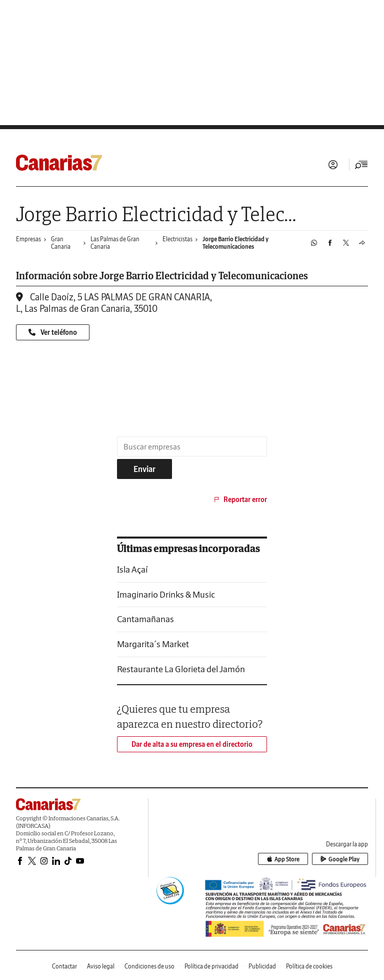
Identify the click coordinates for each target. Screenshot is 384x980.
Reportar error (240, 500)
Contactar (64, 966)
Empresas (28, 239)
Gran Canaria (61, 243)
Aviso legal (101, 966)
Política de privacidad (211, 966)
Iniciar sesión (333, 165)
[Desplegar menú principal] (361, 165)
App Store (283, 859)
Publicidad (262, 966)
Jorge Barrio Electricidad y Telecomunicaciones (235, 243)
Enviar (144, 469)
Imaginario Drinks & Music (166, 594)
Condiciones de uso (149, 966)
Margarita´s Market (153, 644)
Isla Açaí (132, 569)
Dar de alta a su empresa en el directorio (192, 744)
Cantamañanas (145, 619)
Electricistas (177, 239)
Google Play (340, 859)
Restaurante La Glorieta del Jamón (181, 669)
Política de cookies (309, 966)
